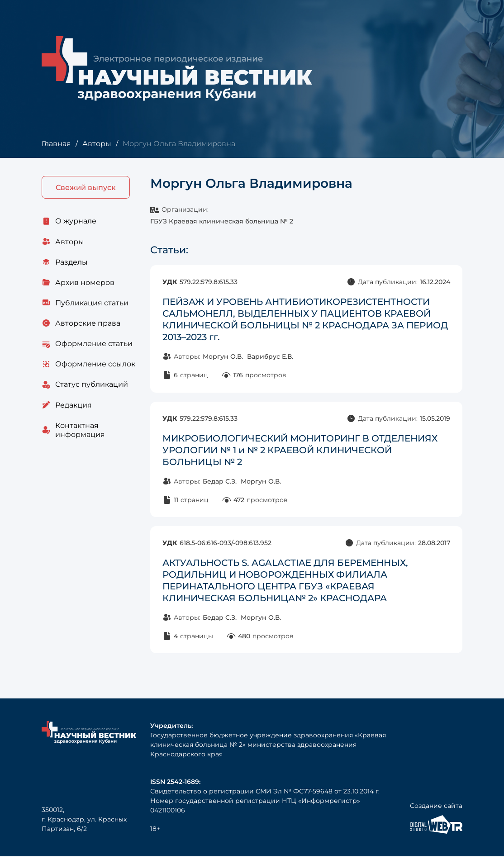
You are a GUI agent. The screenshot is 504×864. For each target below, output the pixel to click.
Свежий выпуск (86, 188)
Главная (56, 144)
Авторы (97, 144)
